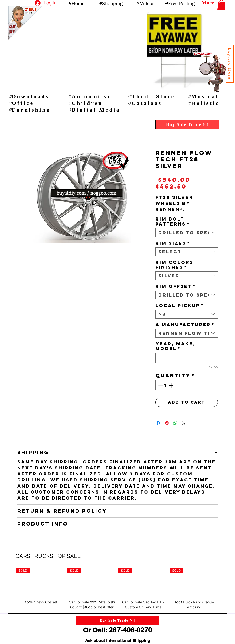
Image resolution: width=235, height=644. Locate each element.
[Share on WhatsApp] (175, 423)
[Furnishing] (35, 110)
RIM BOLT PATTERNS (173, 221)
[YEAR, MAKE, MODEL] (187, 358)
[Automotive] (94, 96)
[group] (117, 589)
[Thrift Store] (154, 96)
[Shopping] (111, 3)
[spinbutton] (166, 385)
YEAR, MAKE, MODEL (176, 346)
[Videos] (145, 3)
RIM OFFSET (176, 286)
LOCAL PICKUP (180, 305)
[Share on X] (184, 423)
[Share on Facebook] (158, 423)
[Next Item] (154, 50)
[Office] (35, 103)
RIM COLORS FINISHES (175, 265)
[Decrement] (160, 385)
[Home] (76, 3)
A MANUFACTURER (185, 325)
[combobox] (187, 233)
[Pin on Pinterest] (167, 423)
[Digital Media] (94, 110)
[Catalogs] (154, 103)
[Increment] (172, 385)
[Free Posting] (180, 3)
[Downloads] (35, 96)
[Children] (94, 103)
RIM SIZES (173, 243)
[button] (230, 64)
